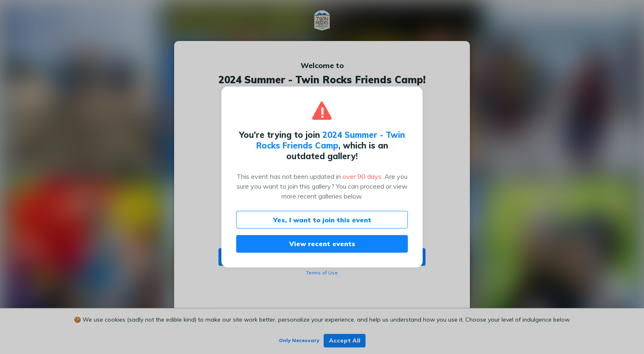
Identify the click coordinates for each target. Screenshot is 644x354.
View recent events (322, 244)
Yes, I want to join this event (322, 220)
